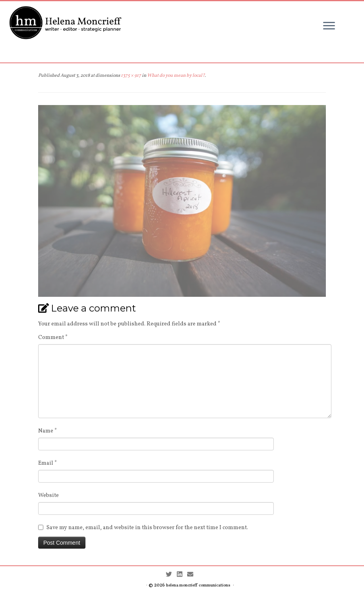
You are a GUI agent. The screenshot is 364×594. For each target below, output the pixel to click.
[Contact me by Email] (193, 575)
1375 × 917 (131, 76)
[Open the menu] (329, 26)
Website (48, 496)
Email (47, 463)
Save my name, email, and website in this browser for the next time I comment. (147, 528)
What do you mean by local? (175, 76)
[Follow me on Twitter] (171, 575)
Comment (53, 338)
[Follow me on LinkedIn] (182, 575)
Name (47, 431)
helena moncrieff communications (198, 585)
